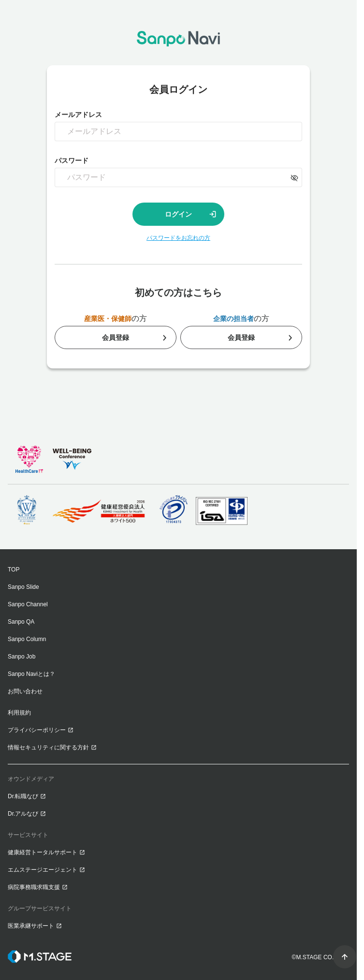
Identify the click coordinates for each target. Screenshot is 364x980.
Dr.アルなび (23, 814)
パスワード (72, 161)
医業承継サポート (31, 926)
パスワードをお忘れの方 (178, 238)
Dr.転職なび (23, 796)
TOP (14, 570)
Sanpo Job (22, 657)
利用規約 (19, 713)
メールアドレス (78, 115)
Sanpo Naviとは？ (31, 674)
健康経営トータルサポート (43, 852)
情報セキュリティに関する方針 (48, 747)
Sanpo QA (21, 622)
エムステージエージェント (43, 870)
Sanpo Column (27, 639)
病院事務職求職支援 (34, 887)
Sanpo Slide (23, 587)
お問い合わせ (25, 691)
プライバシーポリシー (37, 730)
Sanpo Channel (28, 604)
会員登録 (116, 337)
